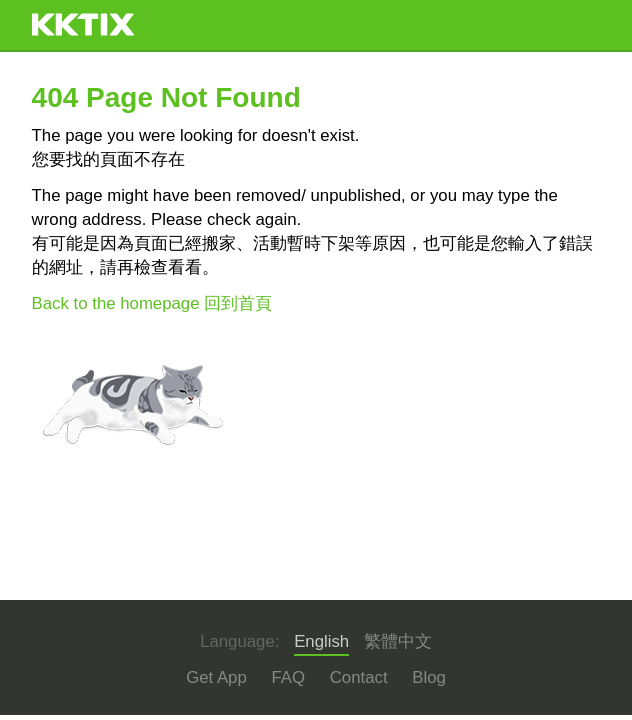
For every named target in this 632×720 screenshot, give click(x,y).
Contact (359, 677)
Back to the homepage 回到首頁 (152, 303)
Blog (429, 677)
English (321, 641)
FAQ (288, 677)
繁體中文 (398, 641)
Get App (216, 677)
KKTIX (83, 24)
